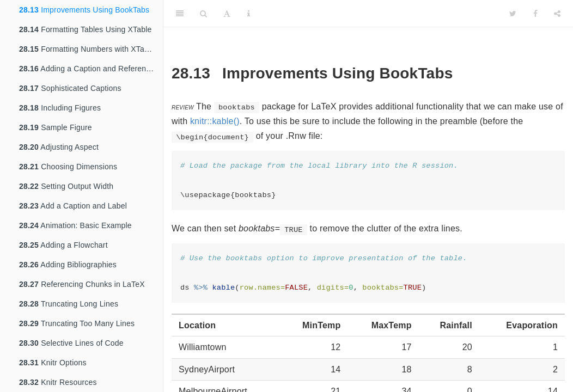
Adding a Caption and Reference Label (91, 69)
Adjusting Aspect (59, 147)
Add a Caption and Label (73, 206)
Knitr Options (53, 363)
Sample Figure (56, 127)
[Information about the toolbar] (249, 14)
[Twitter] (513, 14)
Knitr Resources (58, 382)
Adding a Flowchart (63, 245)
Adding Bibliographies (68, 265)
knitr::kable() (215, 121)
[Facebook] (535, 14)
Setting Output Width (66, 186)
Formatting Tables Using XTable (86, 29)
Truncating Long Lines (69, 304)
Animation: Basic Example (75, 225)
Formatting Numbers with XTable (87, 49)
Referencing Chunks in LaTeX (82, 284)
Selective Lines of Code (71, 343)
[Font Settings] (227, 14)
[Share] (557, 14)
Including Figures (60, 108)
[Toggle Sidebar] (180, 14)
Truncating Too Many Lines (77, 323)
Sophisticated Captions (70, 88)
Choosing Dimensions (68, 167)
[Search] (203, 14)
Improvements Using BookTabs (84, 10)
